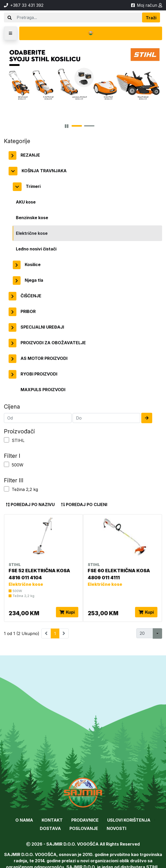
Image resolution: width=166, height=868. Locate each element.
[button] (11, 33)
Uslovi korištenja (129, 820)
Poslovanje (84, 828)
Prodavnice (85, 820)
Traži (151, 18)
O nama (24, 820)
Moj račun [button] (149, 5)
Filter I (12, 456)
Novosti (116, 828)
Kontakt (52, 820)
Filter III (14, 480)
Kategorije (17, 141)
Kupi (67, 612)
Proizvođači (19, 431)
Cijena (12, 407)
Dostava (50, 828)
